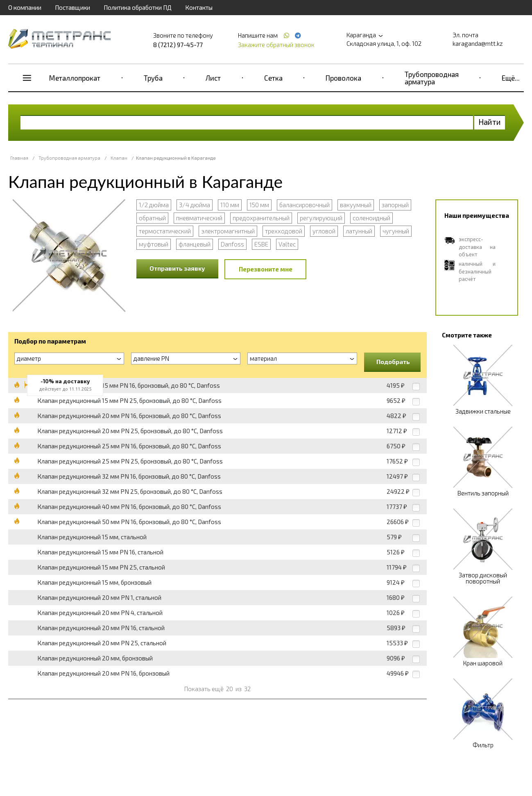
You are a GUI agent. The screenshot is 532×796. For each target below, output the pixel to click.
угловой (324, 231)
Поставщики (72, 7)
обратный (152, 218)
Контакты (199, 7)
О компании (25, 7)
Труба (153, 78)
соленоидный (371, 218)
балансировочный (304, 205)
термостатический (165, 231)
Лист (213, 78)
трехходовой (284, 231)
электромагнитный (228, 231)
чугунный (396, 231)
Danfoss (232, 244)
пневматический (199, 218)
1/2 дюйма (154, 205)
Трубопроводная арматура (432, 78)
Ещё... (511, 78)
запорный (395, 205)
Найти (490, 122)
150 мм (259, 205)
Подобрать (393, 362)
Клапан (119, 158)
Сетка (273, 78)
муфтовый (154, 244)
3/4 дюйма (195, 205)
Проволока (343, 78)
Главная (19, 158)
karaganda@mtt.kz (478, 43)
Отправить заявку (177, 268)
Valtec (287, 244)
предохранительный (261, 218)
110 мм (230, 205)
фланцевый (195, 244)
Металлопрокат (75, 78)
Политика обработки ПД (138, 7)
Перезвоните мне (266, 269)
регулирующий (321, 218)
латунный (359, 231)
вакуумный (356, 205)
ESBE (261, 244)
